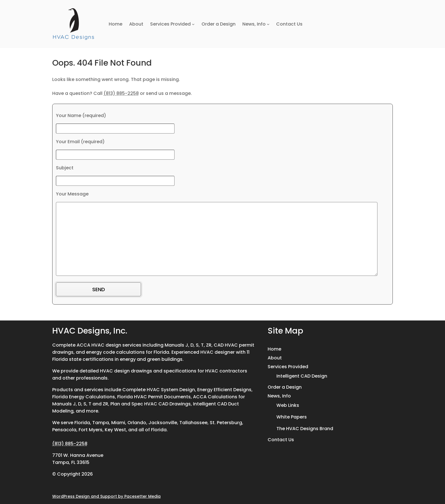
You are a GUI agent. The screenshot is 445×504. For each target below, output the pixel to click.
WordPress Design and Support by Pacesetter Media (106, 496)
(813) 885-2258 (121, 93)
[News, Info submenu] (268, 24)
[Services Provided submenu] (193, 24)
